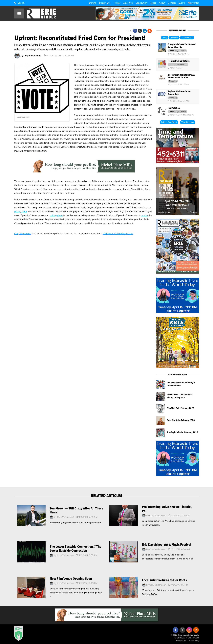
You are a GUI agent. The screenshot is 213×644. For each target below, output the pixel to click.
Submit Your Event (169, 122)
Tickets (117, 3)
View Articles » (189, 272)
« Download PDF (166, 272)
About (162, 3)
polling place (21, 211)
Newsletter (193, 3)
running (145, 215)
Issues (153, 3)
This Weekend (187, 38)
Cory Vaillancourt (23, 234)
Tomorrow (174, 38)
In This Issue (193, 212)
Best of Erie (105, 3)
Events (182, 3)
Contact (172, 3)
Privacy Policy (193, 641)
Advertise (128, 3)
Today (165, 38)
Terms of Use (181, 641)
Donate (93, 3)
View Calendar (188, 122)
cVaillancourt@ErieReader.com (118, 234)
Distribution (141, 3)
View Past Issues (164, 212)
